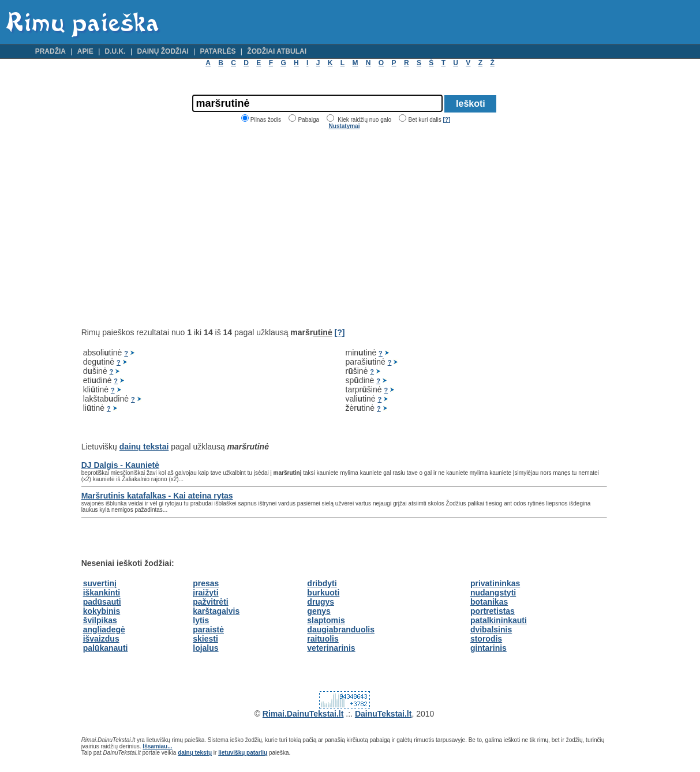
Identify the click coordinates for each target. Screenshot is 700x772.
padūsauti (102, 602)
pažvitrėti (210, 602)
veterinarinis (331, 648)
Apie (85, 51)
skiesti (205, 639)
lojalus (205, 648)
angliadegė (104, 629)
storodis (486, 639)
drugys (321, 602)
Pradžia (50, 51)
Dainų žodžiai (162, 51)
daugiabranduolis (341, 629)
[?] (446, 120)
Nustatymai (345, 126)
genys (319, 611)
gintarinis (488, 648)
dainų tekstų (195, 753)
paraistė (208, 629)
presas (206, 583)
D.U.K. (115, 51)
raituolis (323, 639)
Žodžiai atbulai (277, 51)
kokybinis (102, 611)
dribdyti (322, 583)
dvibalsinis (491, 629)
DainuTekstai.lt (383, 714)
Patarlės (218, 51)
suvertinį (100, 583)
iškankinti (102, 593)
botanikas (489, 602)
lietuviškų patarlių (243, 753)
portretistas (493, 611)
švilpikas (100, 620)
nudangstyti (493, 593)
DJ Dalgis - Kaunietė (120, 465)
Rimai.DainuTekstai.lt (303, 714)
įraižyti (205, 593)
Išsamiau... (157, 746)
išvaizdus (101, 639)
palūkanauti (106, 648)
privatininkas (495, 583)
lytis (201, 620)
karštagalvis (216, 611)
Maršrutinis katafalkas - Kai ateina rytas (157, 496)
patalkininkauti (499, 620)
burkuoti (323, 593)
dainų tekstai (144, 447)
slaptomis (326, 620)
